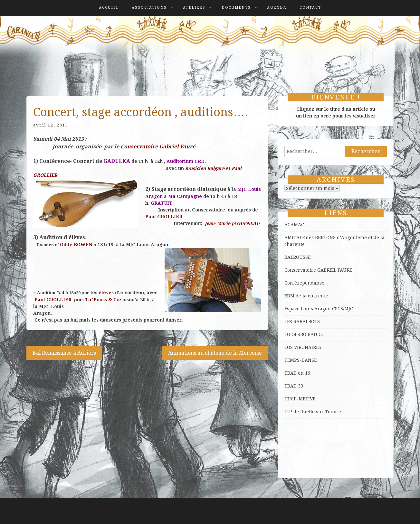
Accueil (109, 8)
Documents (236, 8)
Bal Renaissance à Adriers (64, 353)
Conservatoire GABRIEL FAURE (318, 270)
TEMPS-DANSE (301, 360)
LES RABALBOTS (302, 322)
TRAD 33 (294, 386)
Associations (149, 8)
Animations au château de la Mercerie (215, 353)
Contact (310, 8)
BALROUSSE (297, 257)
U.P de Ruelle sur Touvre (313, 412)
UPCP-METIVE (300, 399)
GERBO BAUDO (308, 334)
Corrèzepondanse (304, 283)
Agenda (277, 8)
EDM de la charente (306, 296)
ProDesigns (381, 514)
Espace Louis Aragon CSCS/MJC (319, 309)
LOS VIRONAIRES (303, 347)
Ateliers (194, 8)
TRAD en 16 (297, 373)
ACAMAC (294, 225)
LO (288, 334)
